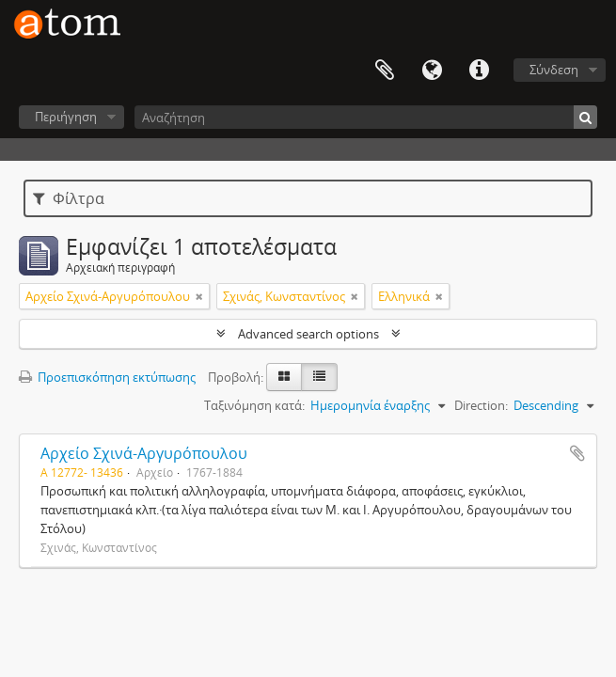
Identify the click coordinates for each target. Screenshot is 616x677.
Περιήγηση (66, 117)
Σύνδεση (554, 70)
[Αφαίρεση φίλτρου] (199, 296)
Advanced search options (308, 334)
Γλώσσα (432, 71)
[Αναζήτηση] (366, 117)
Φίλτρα (69, 198)
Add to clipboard (577, 453)
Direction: (481, 405)
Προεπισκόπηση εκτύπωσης (107, 377)
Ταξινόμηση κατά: (254, 405)
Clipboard (385, 71)
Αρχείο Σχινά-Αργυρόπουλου (144, 453)
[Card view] (284, 377)
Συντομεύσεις (479, 71)
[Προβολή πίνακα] (319, 377)
